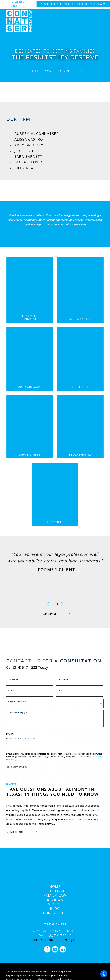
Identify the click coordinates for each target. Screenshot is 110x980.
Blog (55, 909)
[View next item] (62, 604)
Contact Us (55, 913)
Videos (55, 904)
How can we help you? (18, 712)
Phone (11, 690)
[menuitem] (59, 134)
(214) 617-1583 (18, 4)
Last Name (63, 679)
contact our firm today (73, 4)
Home (55, 887)
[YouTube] (55, 949)
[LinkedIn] (63, 949)
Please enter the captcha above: (21, 738)
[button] (104, 974)
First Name (13, 679)
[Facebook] (47, 949)
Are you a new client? (17, 701)
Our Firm (55, 891)
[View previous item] (48, 604)
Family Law (55, 895)
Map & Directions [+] (55, 940)
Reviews (55, 900)
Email (60, 690)
